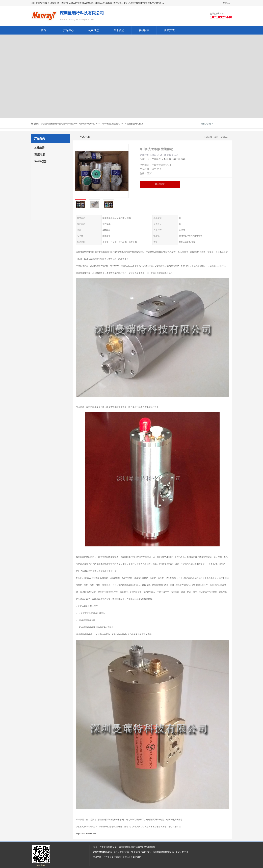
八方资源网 (109, 857)
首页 (43, 30)
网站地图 (137, 857)
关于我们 (119, 30)
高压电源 (40, 155)
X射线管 (39, 148)
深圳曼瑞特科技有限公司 (164, 852)
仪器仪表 (156, 159)
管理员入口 (128, 857)
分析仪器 (166, 159)
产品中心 (69, 30)
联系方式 (169, 30)
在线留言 (144, 30)
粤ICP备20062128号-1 (143, 852)
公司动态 (94, 30)
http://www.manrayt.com (86, 834)
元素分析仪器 (178, 159)
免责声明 (118, 857)
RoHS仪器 (41, 161)
